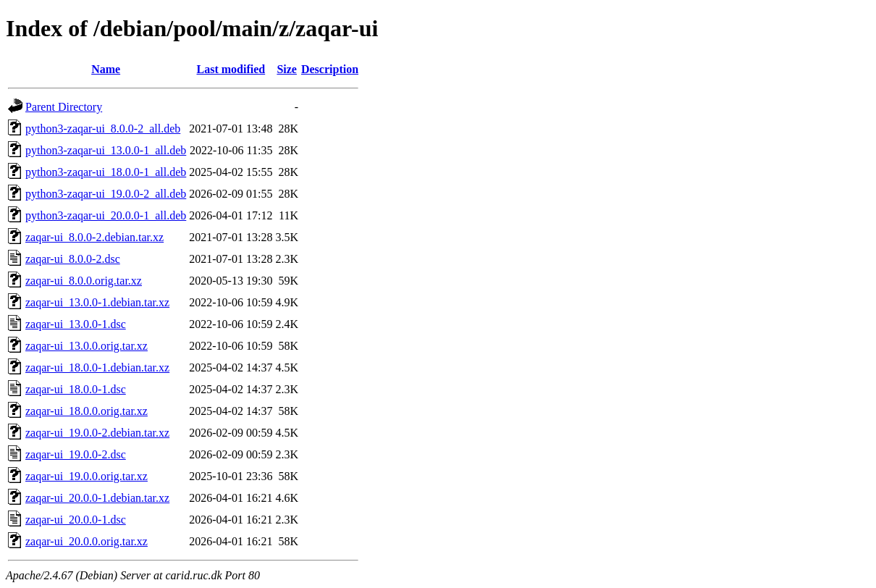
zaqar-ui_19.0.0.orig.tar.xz (87, 476)
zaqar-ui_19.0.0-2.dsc (76, 454)
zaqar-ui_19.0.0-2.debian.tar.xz (97, 433)
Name (106, 69)
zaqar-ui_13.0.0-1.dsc (76, 324)
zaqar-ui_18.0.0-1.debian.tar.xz (97, 367)
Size (287, 69)
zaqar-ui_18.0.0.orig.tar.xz (87, 411)
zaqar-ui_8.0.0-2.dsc (73, 259)
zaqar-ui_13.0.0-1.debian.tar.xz (97, 302)
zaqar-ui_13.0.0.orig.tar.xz (87, 346)
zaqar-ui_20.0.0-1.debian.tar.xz (97, 498)
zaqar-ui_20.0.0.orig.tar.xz (87, 541)
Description (330, 69)
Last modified (231, 69)
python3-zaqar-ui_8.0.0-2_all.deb (103, 129)
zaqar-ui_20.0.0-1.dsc (76, 520)
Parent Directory (64, 107)
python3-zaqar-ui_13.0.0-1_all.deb (106, 150)
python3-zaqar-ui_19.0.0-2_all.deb (106, 194)
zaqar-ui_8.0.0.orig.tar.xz (84, 281)
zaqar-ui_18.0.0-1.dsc (76, 389)
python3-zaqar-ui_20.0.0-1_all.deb (106, 215)
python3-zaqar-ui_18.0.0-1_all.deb (106, 172)
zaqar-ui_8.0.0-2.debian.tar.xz (94, 237)
